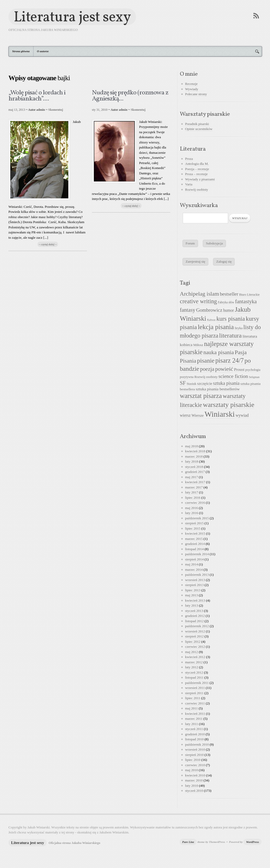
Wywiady (192, 89)
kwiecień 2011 (195, 714)
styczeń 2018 (194, 467)
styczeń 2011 (194, 729)
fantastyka (246, 301)
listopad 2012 (194, 621)
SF (183, 383)
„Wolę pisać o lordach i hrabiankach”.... (37, 96)
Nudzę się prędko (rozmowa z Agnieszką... (130, 96)
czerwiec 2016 (195, 503)
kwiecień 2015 (195, 533)
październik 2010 (197, 744)
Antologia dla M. (197, 164)
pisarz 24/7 (230, 360)
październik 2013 (197, 575)
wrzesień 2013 (195, 580)
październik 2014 (197, 554)
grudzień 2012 (195, 616)
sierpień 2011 (194, 693)
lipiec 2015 (193, 528)
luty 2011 (192, 724)
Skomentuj (56, 110)
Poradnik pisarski (197, 124)
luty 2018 (192, 461)
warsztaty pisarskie (229, 405)
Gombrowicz (209, 310)
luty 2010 (192, 786)
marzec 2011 (194, 719)
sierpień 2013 (194, 585)
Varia (189, 184)
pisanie (206, 361)
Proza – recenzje (196, 174)
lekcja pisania (216, 327)
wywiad (242, 415)
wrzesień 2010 (195, 749)
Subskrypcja (214, 243)
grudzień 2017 (195, 472)
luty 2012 (192, 667)
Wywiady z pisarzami (200, 179)
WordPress (252, 842)
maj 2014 (192, 564)
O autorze (43, 51)
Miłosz (198, 345)
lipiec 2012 (193, 642)
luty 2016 (192, 513)
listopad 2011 (194, 677)
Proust (239, 369)
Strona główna (21, 51)
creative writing (198, 301)
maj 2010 (192, 770)
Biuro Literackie (249, 295)
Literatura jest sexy (72, 17)
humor (228, 310)
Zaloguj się (224, 262)
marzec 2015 (194, 539)
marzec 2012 (194, 662)
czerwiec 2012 (195, 647)
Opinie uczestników (199, 129)
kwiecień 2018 (195, 451)
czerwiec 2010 (195, 765)
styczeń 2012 (194, 672)
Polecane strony (196, 94)
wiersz (185, 415)
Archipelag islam (199, 294)
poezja (207, 369)
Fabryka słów (226, 302)
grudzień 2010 (195, 734)
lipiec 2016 (193, 498)
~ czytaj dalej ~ (48, 244)
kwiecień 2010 (195, 775)
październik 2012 (197, 626)
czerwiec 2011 (195, 703)
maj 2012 (192, 652)
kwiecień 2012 (195, 657)
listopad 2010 (194, 739)
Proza (189, 159)
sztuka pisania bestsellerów (218, 389)
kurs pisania (231, 319)
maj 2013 (192, 595)
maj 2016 (192, 508)
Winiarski (220, 414)
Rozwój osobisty (197, 190)
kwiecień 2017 (195, 482)
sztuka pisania (226, 383)
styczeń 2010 (194, 791)
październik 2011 (197, 683)
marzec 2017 (194, 487)
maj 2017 (192, 477)
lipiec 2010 (193, 760)
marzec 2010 (194, 780)
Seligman (254, 377)
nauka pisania (219, 352)
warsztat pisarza (201, 396)
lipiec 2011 (193, 698)
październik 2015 (197, 518)
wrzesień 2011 (195, 688)
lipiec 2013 (193, 590)
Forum (190, 243)
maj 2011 (191, 708)
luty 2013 (192, 605)
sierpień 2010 (194, 755)
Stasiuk (192, 384)
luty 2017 (192, 492)
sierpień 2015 (194, 523)
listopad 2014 (194, 549)
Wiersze (197, 415)
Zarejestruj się (195, 262)
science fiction (233, 376)
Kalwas (211, 320)
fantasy (188, 310)
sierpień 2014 (194, 559)
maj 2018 (192, 446)
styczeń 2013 (194, 611)
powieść (224, 369)
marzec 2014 (194, 570)
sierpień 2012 (194, 636)
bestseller (229, 294)
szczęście (205, 383)
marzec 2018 (194, 456)
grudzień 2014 (195, 544)
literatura (230, 335)
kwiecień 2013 (195, 600)
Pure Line (188, 842)
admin (41, 110)
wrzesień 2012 (195, 631)
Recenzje (191, 84)
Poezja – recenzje (197, 169)
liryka (239, 328)
